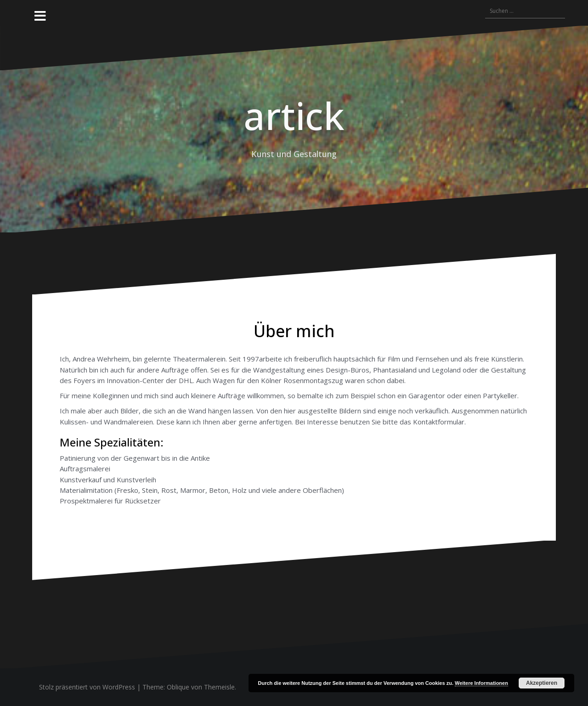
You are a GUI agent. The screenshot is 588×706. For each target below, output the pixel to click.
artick (294, 115)
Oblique (178, 687)
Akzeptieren (542, 683)
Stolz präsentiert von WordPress (87, 687)
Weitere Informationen (481, 683)
